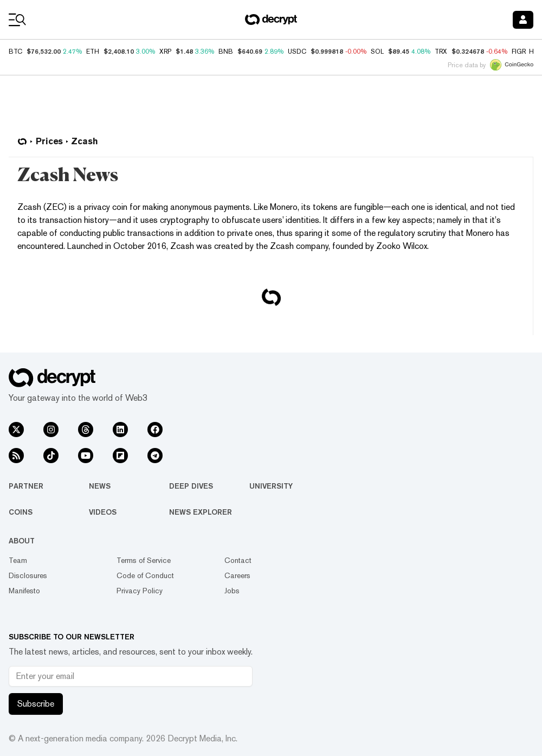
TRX (441, 52)
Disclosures (28, 575)
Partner (26, 486)
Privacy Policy (140, 591)
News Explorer (201, 512)
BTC (15, 52)
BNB (226, 52)
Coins (21, 512)
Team (18, 560)
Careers (237, 575)
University (271, 486)
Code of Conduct (145, 575)
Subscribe (36, 704)
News (100, 486)
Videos (103, 512)
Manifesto (24, 591)
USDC (297, 52)
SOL (377, 52)
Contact (238, 560)
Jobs (232, 591)
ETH (93, 52)
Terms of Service (144, 560)
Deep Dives (191, 486)
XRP (165, 52)
